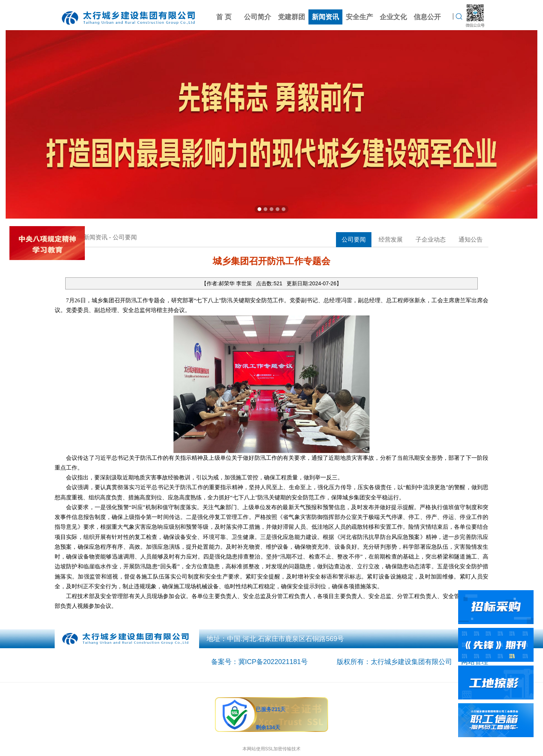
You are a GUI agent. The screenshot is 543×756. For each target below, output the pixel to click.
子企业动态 (431, 240)
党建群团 (291, 17)
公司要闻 (354, 240)
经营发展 (391, 240)
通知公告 (471, 240)
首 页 (224, 17)
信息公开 (427, 17)
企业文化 (393, 17)
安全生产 (359, 17)
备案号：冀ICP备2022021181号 (259, 662)
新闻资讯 (325, 17)
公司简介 (258, 17)
